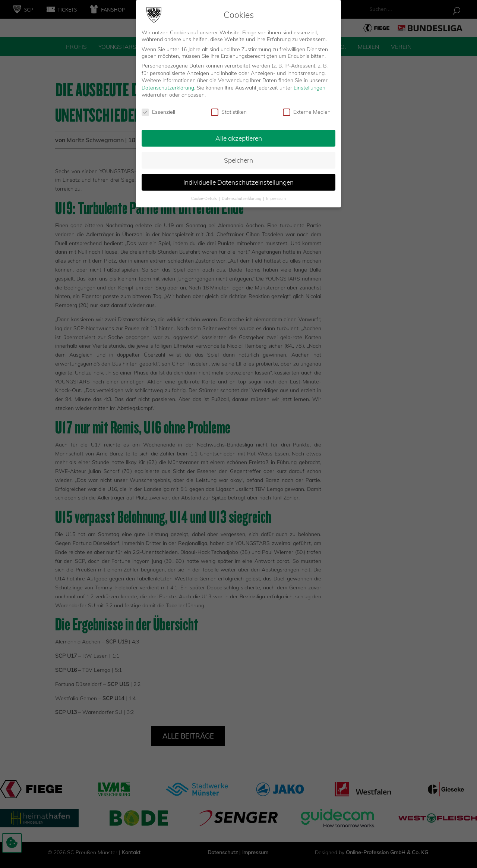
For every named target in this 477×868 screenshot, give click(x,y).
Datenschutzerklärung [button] (242, 196)
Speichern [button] (238, 158)
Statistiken (229, 110)
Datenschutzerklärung (168, 85)
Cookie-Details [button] (205, 196)
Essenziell (158, 110)
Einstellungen (309, 85)
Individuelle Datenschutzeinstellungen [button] (238, 180)
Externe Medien (307, 110)
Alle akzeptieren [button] (239, 136)
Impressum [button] (276, 196)
